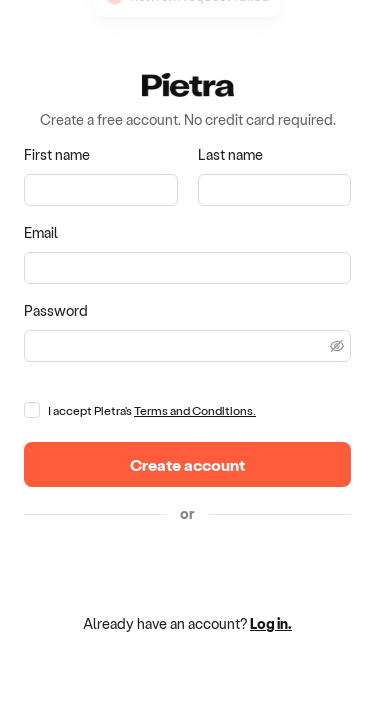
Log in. (271, 623)
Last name (230, 154)
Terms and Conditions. (195, 410)
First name (57, 154)
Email (41, 232)
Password (56, 310)
